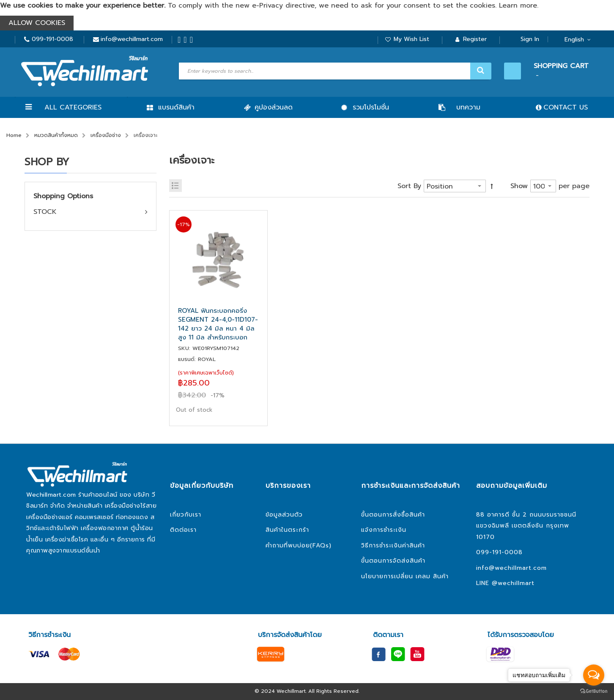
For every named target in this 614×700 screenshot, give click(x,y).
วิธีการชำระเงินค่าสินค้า (393, 546)
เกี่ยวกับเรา (186, 515)
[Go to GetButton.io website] (594, 691)
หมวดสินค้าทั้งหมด (56, 135)
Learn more (518, 5)
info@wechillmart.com (132, 39)
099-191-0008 (52, 39)
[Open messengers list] (594, 675)
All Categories (73, 107)
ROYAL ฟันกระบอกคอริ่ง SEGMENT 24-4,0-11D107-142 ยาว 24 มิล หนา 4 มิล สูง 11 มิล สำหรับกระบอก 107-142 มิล (218, 324)
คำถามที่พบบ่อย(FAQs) (299, 546)
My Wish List (411, 39)
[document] (307, 15)
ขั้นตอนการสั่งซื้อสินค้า (393, 515)
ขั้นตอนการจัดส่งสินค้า (393, 561)
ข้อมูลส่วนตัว (284, 515)
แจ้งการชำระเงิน (384, 530)
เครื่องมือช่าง (106, 135)
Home (14, 135)
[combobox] (334, 71)
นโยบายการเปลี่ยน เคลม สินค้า (405, 576)
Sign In (530, 39)
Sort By (409, 186)
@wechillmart (513, 583)
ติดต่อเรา (183, 530)
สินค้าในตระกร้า (287, 530)
